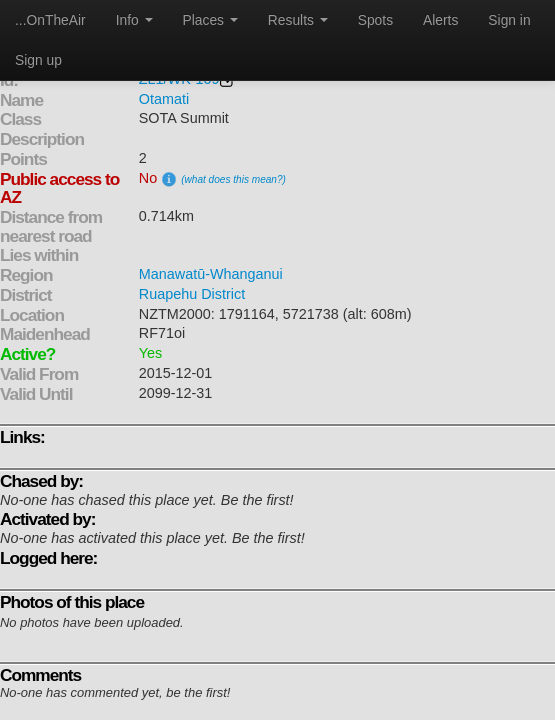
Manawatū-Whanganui (211, 274)
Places (210, 20)
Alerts (440, 20)
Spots (375, 20)
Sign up (38, 60)
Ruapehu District (192, 294)
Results (298, 20)
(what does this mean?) (233, 179)
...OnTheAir (50, 20)
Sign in (509, 20)
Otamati (164, 99)
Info (134, 20)
